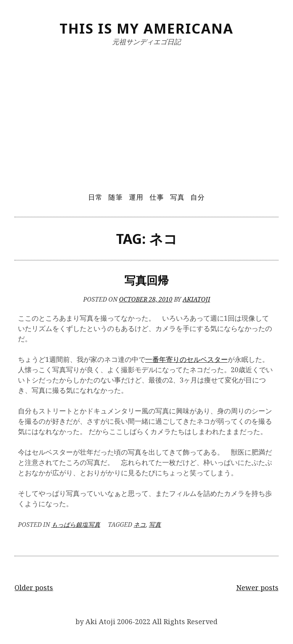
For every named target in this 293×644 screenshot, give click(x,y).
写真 (177, 197)
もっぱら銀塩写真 (76, 525)
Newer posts (257, 588)
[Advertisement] (147, 113)
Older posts (34, 588)
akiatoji (196, 299)
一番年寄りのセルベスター (187, 359)
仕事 (157, 197)
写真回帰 (146, 280)
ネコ (140, 525)
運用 (136, 197)
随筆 (116, 197)
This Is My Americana (146, 28)
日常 (95, 197)
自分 (198, 197)
